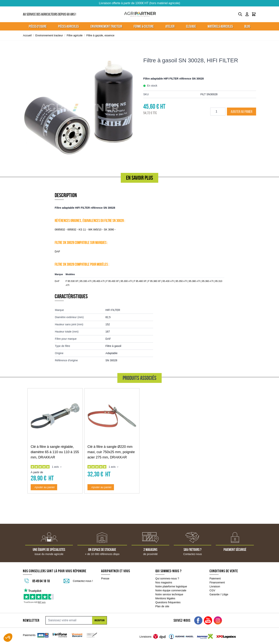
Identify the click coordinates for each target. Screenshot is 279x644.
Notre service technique (169, 594)
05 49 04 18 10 (41, 581)
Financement (217, 582)
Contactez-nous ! (83, 581)
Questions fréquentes (168, 602)
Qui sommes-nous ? (167, 578)
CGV (212, 590)
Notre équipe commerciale (171, 590)
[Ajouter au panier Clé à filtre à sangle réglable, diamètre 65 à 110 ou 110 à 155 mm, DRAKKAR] (44, 487)
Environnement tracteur (49, 35)
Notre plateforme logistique (171, 586)
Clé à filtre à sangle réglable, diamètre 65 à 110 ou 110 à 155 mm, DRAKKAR (55, 452)
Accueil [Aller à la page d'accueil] (27, 35)
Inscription (99, 620)
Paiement (215, 578)
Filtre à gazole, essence (100, 35)
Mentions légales (165, 598)
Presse (105, 578)
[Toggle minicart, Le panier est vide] (254, 14)
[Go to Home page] (140, 14)
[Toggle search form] (240, 14)
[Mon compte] (247, 14)
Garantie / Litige (219, 594)
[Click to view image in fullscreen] (79, 107)
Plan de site (162, 606)
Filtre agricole (75, 35)
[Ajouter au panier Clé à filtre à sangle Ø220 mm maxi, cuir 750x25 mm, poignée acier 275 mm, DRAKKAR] (101, 487)
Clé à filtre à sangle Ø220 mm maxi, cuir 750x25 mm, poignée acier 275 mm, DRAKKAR (111, 452)
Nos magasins (164, 582)
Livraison (215, 586)
